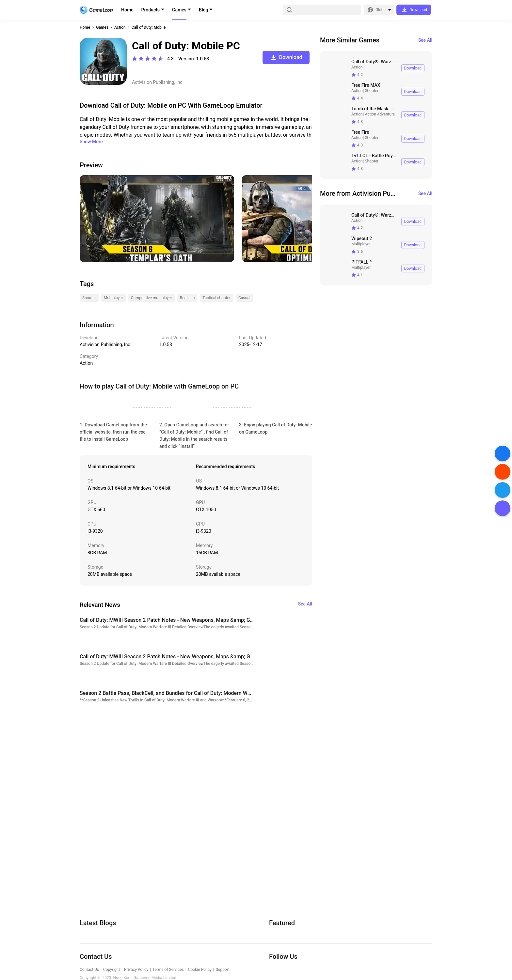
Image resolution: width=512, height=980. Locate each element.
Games (179, 10)
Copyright (112, 970)
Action (120, 27)
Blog (203, 10)
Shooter (372, 91)
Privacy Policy (136, 970)
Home (127, 10)
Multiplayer (361, 244)
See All (425, 40)
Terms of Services (168, 970)
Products (151, 10)
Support (223, 970)
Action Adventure (380, 114)
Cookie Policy (200, 970)
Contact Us (89, 970)
